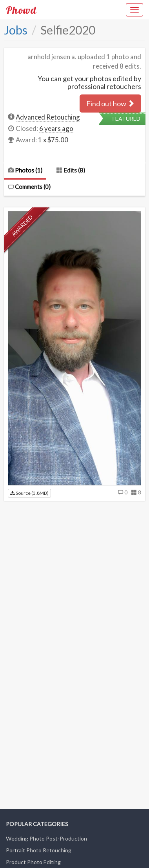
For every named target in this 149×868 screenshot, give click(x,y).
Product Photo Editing (33, 862)
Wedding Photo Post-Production (46, 838)
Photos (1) (25, 170)
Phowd (21, 10)
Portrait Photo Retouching (39, 850)
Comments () (29, 187)
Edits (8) (71, 170)
